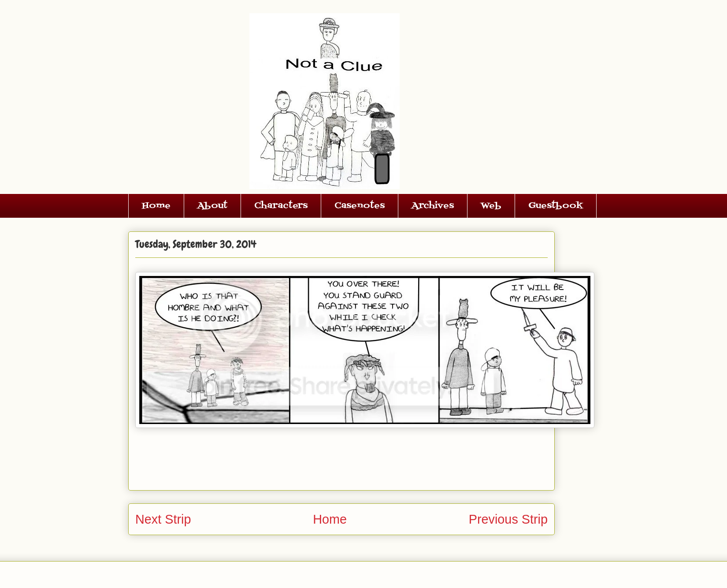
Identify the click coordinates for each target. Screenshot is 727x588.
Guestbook (556, 206)
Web (491, 206)
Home (156, 206)
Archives (433, 206)
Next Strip (163, 519)
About (212, 206)
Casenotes (360, 206)
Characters (281, 206)
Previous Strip (508, 519)
